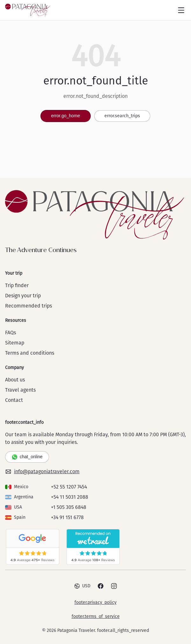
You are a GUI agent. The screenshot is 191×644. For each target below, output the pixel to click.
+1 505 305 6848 (69, 507)
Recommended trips (28, 306)
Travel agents (20, 390)
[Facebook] (101, 586)
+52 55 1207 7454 (69, 487)
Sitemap (15, 343)
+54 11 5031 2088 (70, 497)
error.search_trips (122, 116)
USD (82, 586)
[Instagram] (114, 586)
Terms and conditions (30, 353)
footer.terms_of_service (96, 616)
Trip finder (17, 285)
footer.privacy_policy (95, 602)
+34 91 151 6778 (67, 517)
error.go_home (65, 116)
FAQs (11, 333)
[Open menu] (181, 10)
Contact (14, 400)
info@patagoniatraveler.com (42, 472)
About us (15, 380)
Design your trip (23, 296)
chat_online (27, 457)
